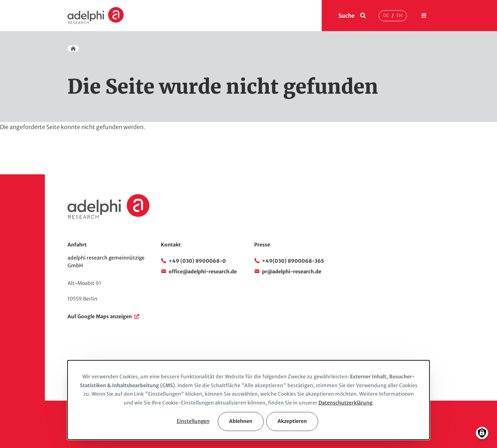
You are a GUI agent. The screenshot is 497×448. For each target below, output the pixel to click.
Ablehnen (241, 421)
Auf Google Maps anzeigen (100, 316)
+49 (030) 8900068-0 (197, 261)
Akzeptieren (292, 421)
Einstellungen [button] (193, 421)
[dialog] (248, 400)
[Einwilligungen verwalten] (482, 433)
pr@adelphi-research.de (292, 272)
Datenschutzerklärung (345, 403)
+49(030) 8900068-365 (293, 261)
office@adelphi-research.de (203, 272)
